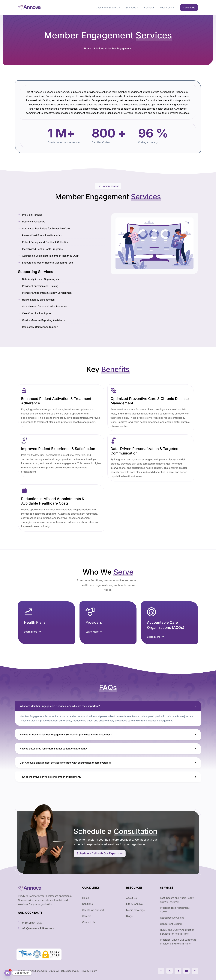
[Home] (29, 7)
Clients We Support (108, 7)
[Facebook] (161, 971)
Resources (167, 7)
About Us (149, 7)
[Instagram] (195, 971)
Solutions (132, 7)
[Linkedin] (178, 971)
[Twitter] (169, 971)
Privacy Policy (89, 971)
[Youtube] (186, 971)
